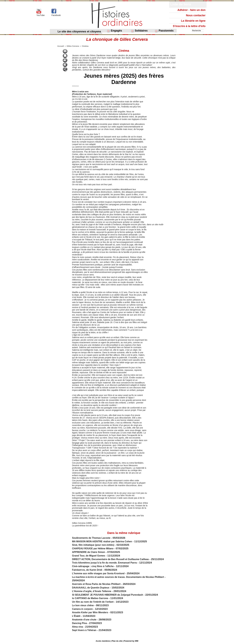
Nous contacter (196, 15)
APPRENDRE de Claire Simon (90, 552)
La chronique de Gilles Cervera (117, 39)
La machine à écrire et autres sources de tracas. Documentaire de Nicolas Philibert (122, 577)
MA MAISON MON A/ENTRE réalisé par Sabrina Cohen (105, 541)
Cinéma (83, 46)
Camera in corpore (83, 609)
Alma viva (78, 626)
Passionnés (164, 31)
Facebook (56, 15)
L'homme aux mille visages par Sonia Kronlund (101, 573)
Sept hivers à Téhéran (85, 630)
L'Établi (77, 616)
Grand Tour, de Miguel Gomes (90, 555)
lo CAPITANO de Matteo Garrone (92, 598)
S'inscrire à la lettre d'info (189, 26)
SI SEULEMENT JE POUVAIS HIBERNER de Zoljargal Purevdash (111, 594)
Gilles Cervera (71, 46)
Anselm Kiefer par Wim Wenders (92, 612)
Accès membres (104, 641)
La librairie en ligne (193, 21)
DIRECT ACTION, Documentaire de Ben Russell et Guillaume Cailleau (114, 559)
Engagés (114, 31)
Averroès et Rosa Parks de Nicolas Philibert (98, 584)
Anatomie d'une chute (85, 619)
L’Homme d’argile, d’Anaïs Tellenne (93, 591)
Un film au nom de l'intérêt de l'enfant (95, 602)
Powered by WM (130, 641)
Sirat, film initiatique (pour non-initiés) (95, 545)
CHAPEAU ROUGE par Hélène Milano (95, 548)
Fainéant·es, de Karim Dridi (88, 570)
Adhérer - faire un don (191, 10)
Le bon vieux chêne (84, 605)
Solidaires (139, 31)
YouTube (41, 15)
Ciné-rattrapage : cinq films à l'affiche (95, 566)
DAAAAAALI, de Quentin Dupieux (92, 587)
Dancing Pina (80, 623)
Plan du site (117, 641)
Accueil (60, 46)
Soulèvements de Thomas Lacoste (93, 538)
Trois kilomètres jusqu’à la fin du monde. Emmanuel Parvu (107, 562)
